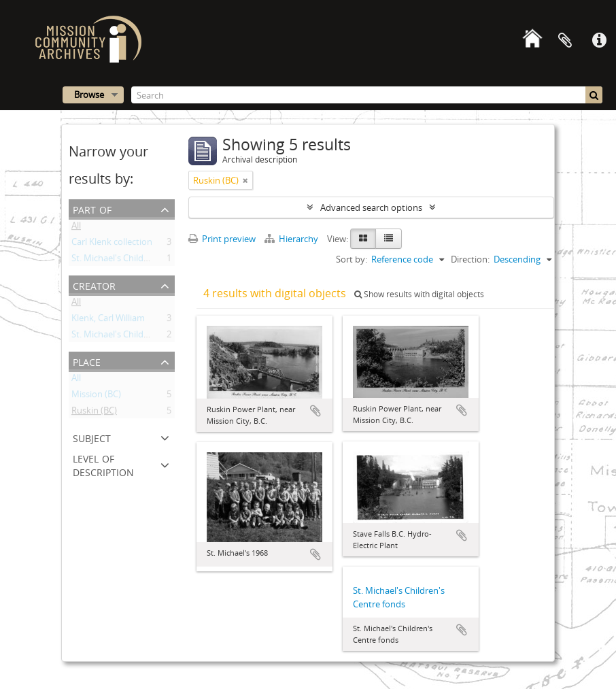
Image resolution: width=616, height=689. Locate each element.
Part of (92, 208)
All (76, 228)
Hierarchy (292, 239)
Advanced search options (371, 207)
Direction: (470, 259)
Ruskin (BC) (94, 413)
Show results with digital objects (419, 294)
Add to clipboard (315, 411)
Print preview (222, 239)
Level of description (103, 464)
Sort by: (352, 259)
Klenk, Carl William (108, 320)
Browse (89, 95)
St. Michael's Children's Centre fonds (144, 261)
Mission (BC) (96, 397)
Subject (92, 437)
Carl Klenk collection (112, 244)
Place (87, 361)
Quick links (599, 41)
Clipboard (565, 41)
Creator (94, 285)
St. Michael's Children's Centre (132, 337)
